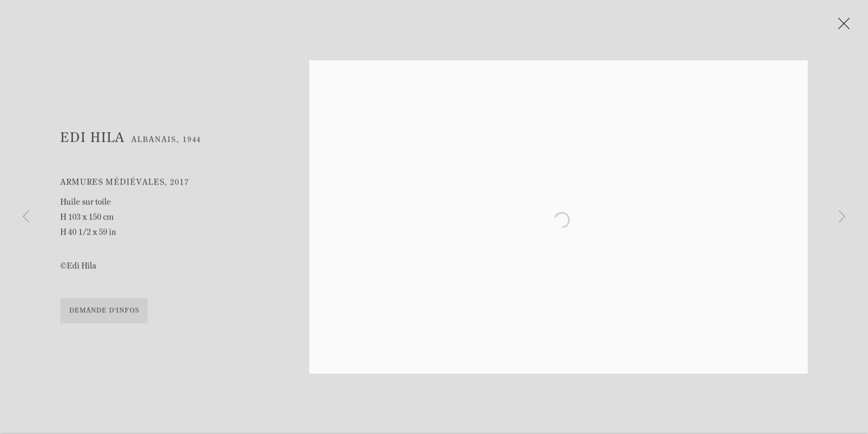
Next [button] (842, 217)
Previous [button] (26, 217)
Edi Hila (92, 142)
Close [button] (848, 27)
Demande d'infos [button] (104, 314)
